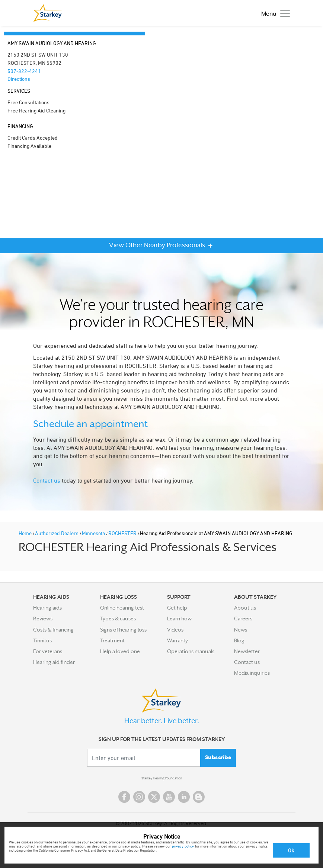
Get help (177, 608)
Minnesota (94, 533)
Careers (243, 619)
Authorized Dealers (57, 533)
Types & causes (118, 619)
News (241, 630)
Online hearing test (122, 608)
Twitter (154, 797)
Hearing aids (47, 608)
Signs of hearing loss (123, 630)
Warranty (178, 640)
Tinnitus (42, 640)
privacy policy (183, 846)
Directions (19, 79)
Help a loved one (120, 651)
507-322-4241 (24, 71)
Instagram (139, 797)
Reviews (43, 619)
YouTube (169, 797)
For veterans (48, 651)
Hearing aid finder (54, 662)
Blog (239, 640)
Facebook (124, 797)
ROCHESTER (123, 533)
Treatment (112, 640)
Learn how (179, 619)
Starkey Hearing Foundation (162, 778)
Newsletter (247, 651)
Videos (175, 630)
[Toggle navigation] (274, 13)
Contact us (47, 480)
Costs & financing (53, 630)
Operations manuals (191, 651)
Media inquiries (252, 673)
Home (26, 533)
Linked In (184, 797)
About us (245, 608)
